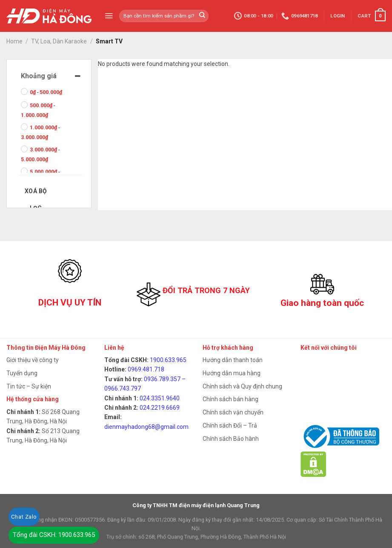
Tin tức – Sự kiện (29, 386)
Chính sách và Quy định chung (242, 386)
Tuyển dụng (22, 373)
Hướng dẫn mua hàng (232, 373)
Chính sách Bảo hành (231, 439)
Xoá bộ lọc (36, 194)
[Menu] (109, 16)
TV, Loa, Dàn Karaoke (59, 41)
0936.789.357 (162, 379)
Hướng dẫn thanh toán (233, 360)
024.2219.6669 (160, 408)
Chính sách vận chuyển (233, 412)
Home (14, 41)
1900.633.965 (168, 360)
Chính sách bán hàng (230, 399)
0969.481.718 (146, 369)
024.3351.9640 (160, 398)
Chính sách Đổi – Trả (230, 425)
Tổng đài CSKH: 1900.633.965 (54, 535)
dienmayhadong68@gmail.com (146, 427)
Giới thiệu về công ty (33, 360)
